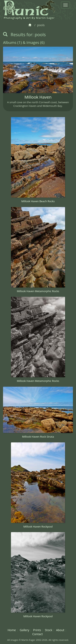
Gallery (24, 630)
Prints (37, 630)
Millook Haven (38, 97)
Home (12, 630)
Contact (37, 634)
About (60, 630)
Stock (48, 630)
